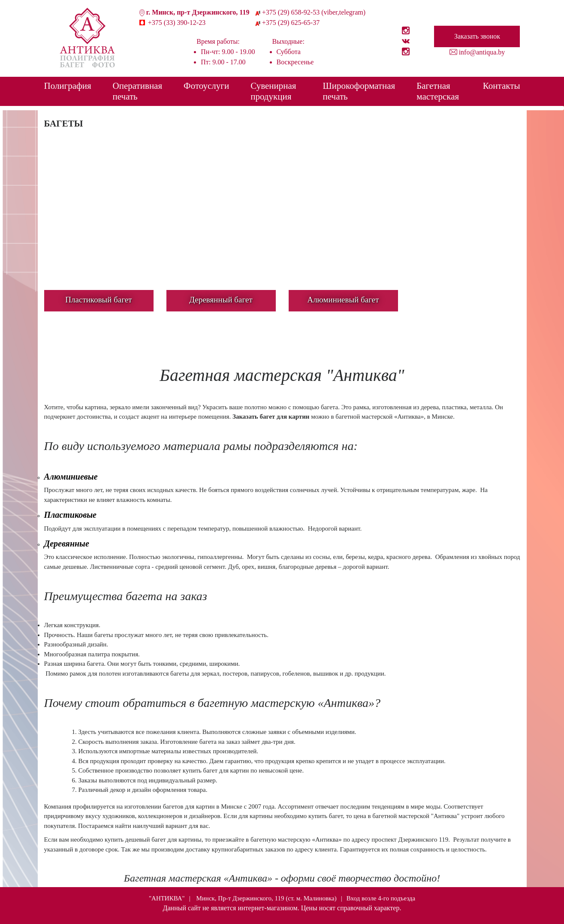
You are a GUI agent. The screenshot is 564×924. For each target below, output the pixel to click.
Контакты (502, 86)
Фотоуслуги (206, 86)
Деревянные (67, 544)
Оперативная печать (138, 91)
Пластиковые (70, 515)
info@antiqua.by (482, 52)
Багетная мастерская (438, 91)
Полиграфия (68, 86)
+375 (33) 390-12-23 (177, 23)
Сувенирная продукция (273, 91)
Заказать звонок (477, 36)
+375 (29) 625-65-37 (291, 23)
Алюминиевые (71, 477)
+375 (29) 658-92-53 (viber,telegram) (314, 12)
